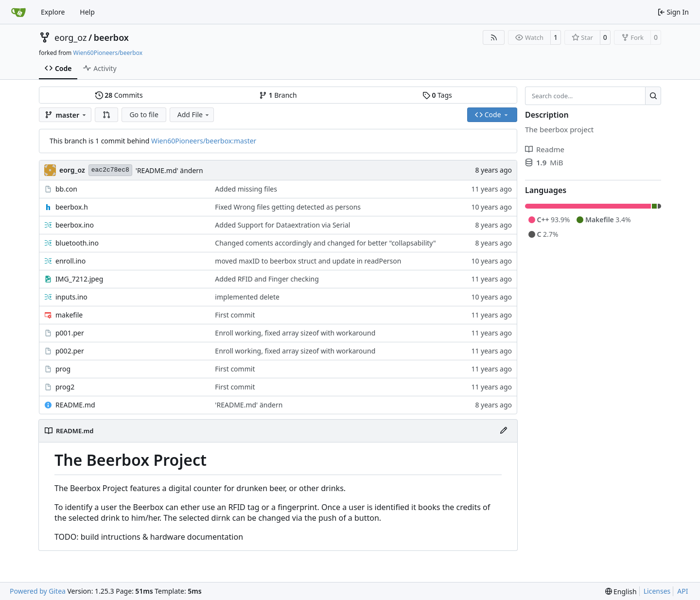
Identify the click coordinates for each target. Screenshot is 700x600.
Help (87, 12)
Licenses (657, 591)
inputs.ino (71, 297)
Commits (119, 95)
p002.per (70, 351)
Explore (53, 12)
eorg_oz (71, 37)
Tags (437, 95)
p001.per (70, 333)
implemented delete (247, 297)
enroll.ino (70, 261)
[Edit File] (504, 431)
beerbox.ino (75, 225)
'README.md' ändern (169, 170)
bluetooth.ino (77, 243)
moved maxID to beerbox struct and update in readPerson (308, 261)
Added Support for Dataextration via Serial (282, 225)
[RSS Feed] (494, 37)
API (682, 591)
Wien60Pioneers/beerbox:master (204, 141)
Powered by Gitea (38, 591)
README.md (75, 405)
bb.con (66, 189)
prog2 (65, 387)
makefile (69, 315)
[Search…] (653, 96)
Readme (545, 149)
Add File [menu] (194, 115)
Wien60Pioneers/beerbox (108, 53)
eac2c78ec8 (110, 170)
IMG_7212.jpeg (79, 279)
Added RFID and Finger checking (267, 279)
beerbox (111, 37)
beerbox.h (72, 207)
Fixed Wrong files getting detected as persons (288, 207)
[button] (106, 115)
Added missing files (246, 189)
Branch (278, 95)
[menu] (621, 591)
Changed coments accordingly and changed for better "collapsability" (325, 243)
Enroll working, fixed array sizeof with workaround (295, 333)
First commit (235, 315)
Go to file (144, 115)
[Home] (18, 12)
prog (63, 369)
